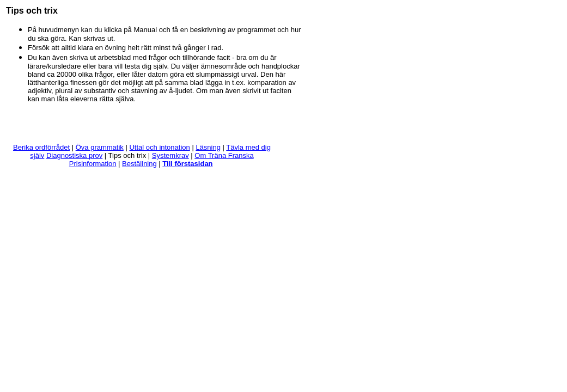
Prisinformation (93, 164)
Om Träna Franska (224, 155)
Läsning (208, 147)
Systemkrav (170, 155)
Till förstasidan (187, 164)
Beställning (139, 164)
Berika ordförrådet (41, 147)
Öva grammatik (100, 147)
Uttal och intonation (159, 147)
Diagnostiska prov (74, 155)
